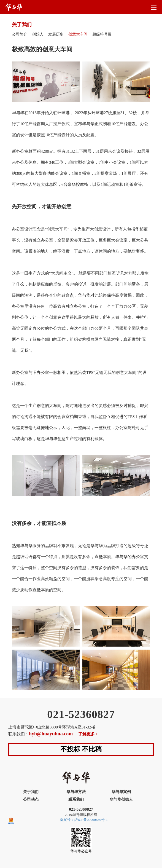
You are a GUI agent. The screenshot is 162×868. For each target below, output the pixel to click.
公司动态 (31, 799)
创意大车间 (78, 34)
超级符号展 (102, 34)
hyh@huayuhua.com (51, 734)
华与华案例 (121, 792)
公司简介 (20, 34)
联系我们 (76, 799)
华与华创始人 (121, 799)
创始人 (38, 34)
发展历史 (56, 34)
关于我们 (31, 792)
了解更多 (88, 734)
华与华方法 (76, 792)
